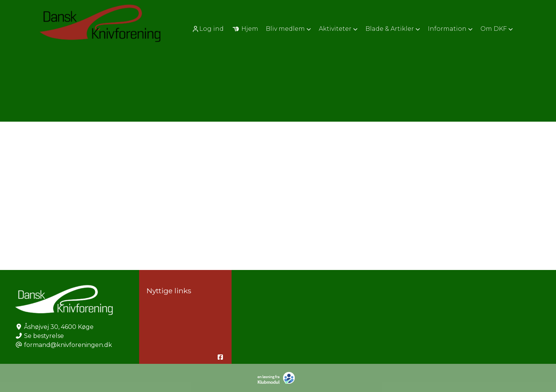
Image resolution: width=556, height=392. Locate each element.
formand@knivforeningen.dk (68, 345)
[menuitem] (208, 29)
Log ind (208, 29)
